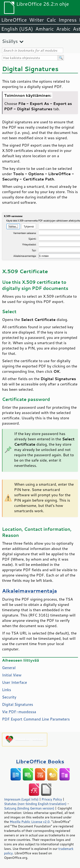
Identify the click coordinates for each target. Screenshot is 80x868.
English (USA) (17, 29)
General (9, 668)
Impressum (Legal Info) (21, 799)
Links (7, 690)
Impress (68, 20)
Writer (36, 20)
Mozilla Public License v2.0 (30, 822)
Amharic (45, 29)
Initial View (12, 675)
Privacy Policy (52, 799)
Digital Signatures (18, 704)
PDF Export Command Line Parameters (36, 719)
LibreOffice (14, 20)
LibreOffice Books (40, 761)
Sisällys (10, 41)
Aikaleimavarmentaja (30, 591)
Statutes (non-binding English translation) (35, 804)
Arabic (63, 29)
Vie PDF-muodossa (19, 712)
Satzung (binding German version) (29, 808)
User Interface (14, 682)
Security (9, 697)
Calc (51, 20)
